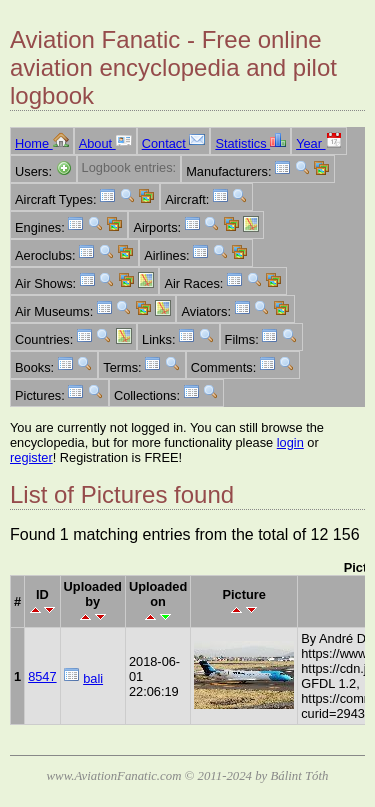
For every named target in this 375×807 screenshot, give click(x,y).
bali (93, 678)
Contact (174, 143)
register (31, 457)
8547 (42, 676)
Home (42, 143)
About (105, 143)
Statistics (250, 143)
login (290, 442)
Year (318, 143)
